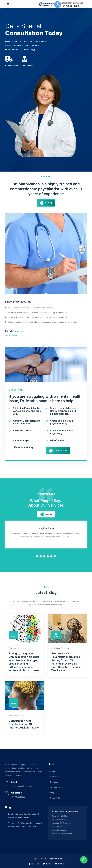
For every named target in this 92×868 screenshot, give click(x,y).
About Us (54, 777)
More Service (58, 451)
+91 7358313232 (70, 6)
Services (54, 782)
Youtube (60, 864)
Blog (52, 793)
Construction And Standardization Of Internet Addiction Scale (24, 724)
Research (22, 648)
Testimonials (56, 787)
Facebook (35, 864)
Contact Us (55, 798)
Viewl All (46, 514)
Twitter (48, 864)
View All (46, 203)
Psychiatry (13, 648)
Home (53, 771)
